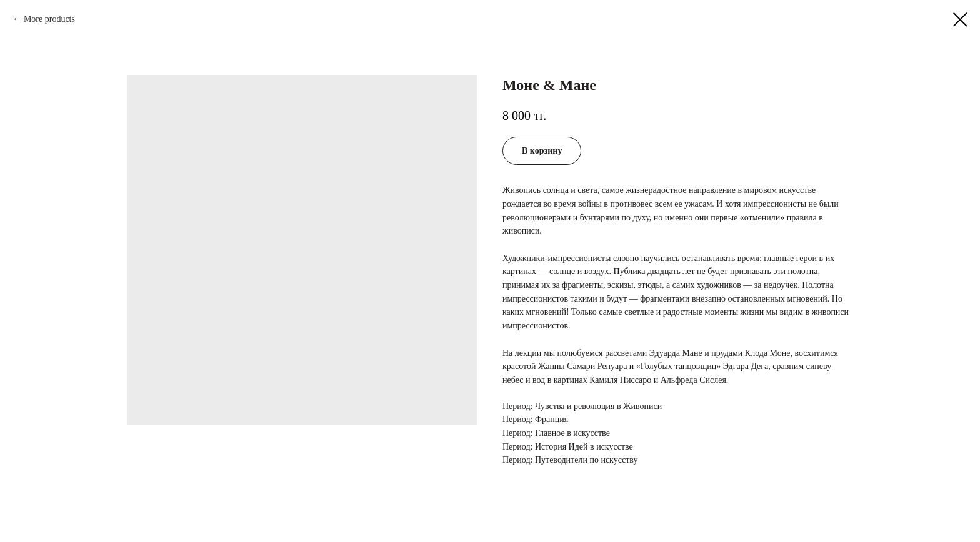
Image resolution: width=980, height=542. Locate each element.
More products (49, 19)
